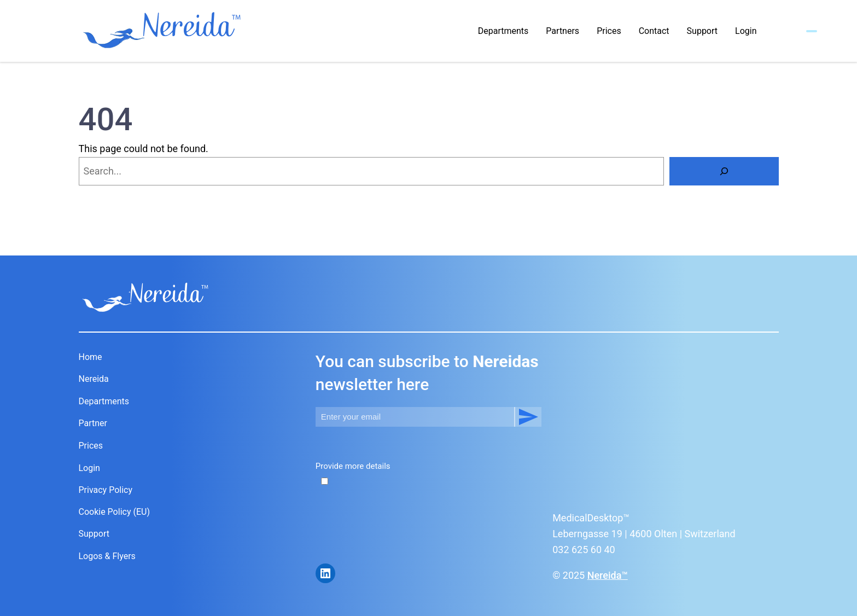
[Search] (724, 171)
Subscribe (528, 417)
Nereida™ (608, 575)
